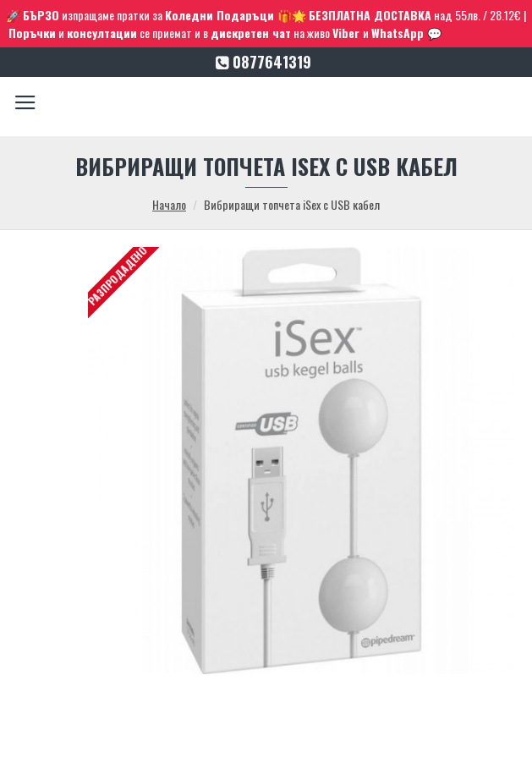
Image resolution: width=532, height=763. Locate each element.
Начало (169, 204)
